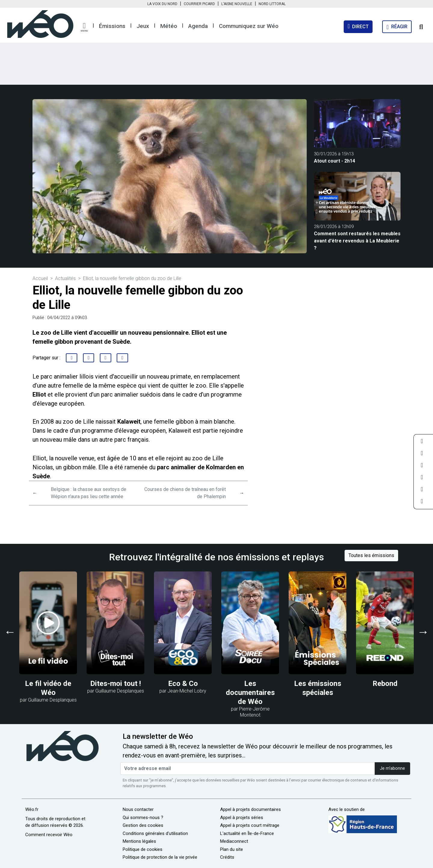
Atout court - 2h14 (335, 161)
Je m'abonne (392, 768)
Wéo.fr (32, 809)
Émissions (112, 26)
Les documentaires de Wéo (250, 693)
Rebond (385, 684)
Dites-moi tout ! (116, 684)
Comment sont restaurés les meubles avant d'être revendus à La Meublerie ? (357, 241)
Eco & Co (183, 684)
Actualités (65, 278)
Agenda (198, 26)
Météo (169, 26)
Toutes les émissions (371, 555)
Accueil (40, 278)
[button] (84, 27)
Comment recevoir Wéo (49, 835)
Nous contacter (138, 809)
